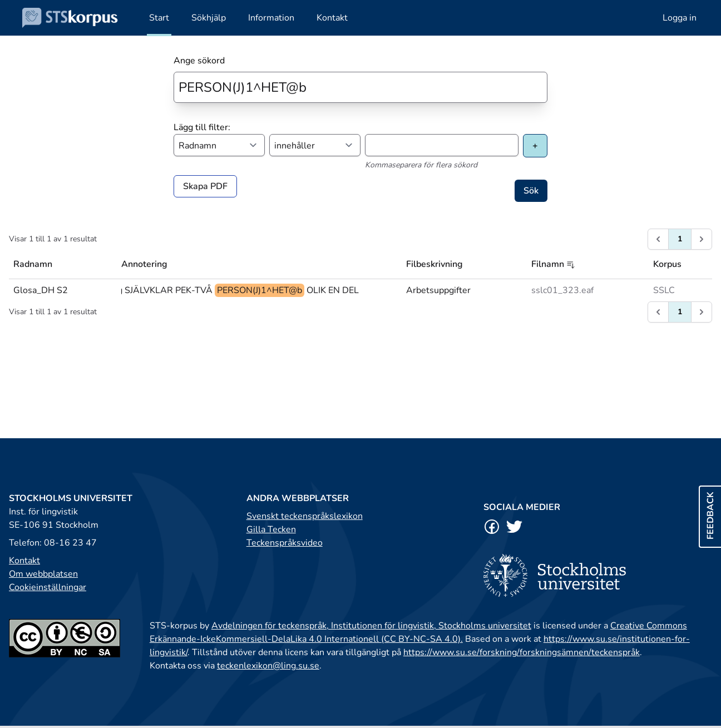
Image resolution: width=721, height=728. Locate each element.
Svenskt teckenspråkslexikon (305, 516)
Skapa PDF (205, 186)
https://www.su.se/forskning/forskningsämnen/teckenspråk (522, 652)
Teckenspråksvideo (285, 543)
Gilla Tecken (271, 529)
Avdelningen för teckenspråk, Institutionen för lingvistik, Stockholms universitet (371, 626)
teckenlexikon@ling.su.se (268, 666)
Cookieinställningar (48, 587)
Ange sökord (199, 61)
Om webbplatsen (43, 574)
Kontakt (24, 561)
